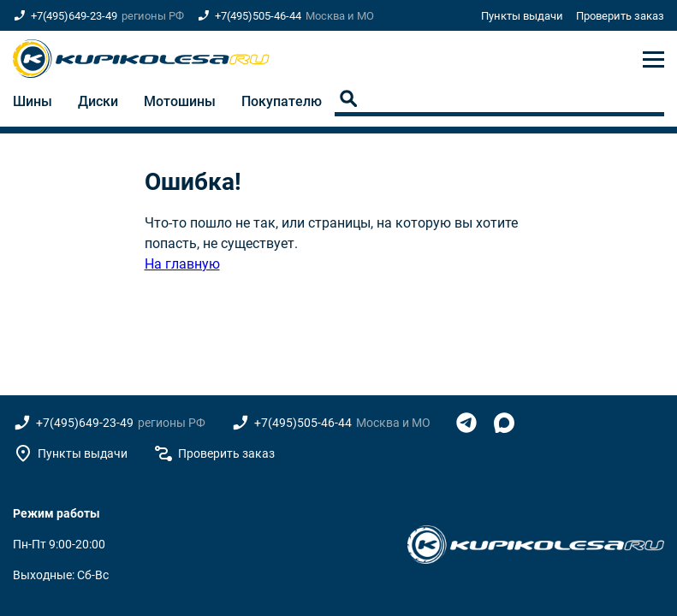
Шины (33, 101)
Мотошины (180, 101)
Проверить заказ (620, 16)
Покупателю (282, 101)
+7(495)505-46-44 (258, 16)
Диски (98, 101)
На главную (182, 264)
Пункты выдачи (522, 16)
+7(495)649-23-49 (74, 16)
